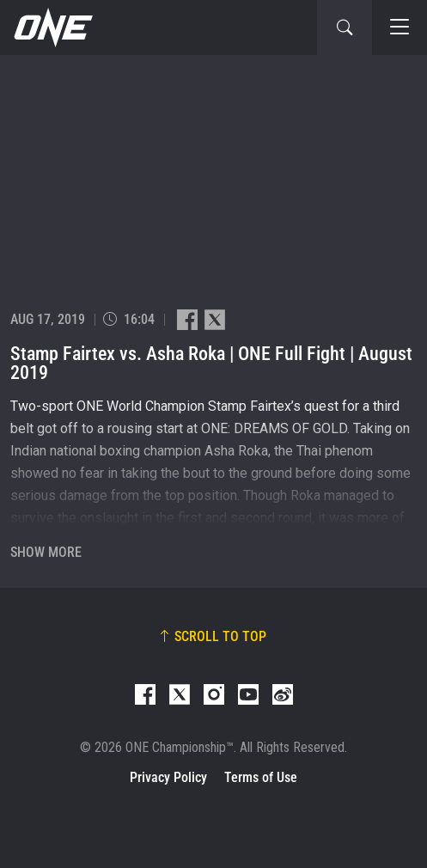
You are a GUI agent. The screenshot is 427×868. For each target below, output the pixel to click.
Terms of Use (261, 777)
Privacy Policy (168, 777)
